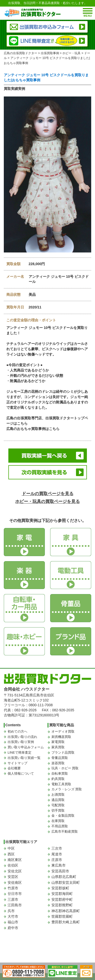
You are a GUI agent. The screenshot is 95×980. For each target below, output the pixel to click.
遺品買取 (58, 800)
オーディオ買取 (63, 731)
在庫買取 (58, 821)
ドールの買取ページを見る (48, 494)
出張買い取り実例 (21, 742)
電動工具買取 (61, 784)
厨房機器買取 (61, 737)
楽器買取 (58, 763)
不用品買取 (60, 826)
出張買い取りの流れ (22, 737)
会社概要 (14, 768)
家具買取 (58, 747)
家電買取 (58, 742)
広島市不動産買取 (65, 831)
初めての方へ (17, 731)
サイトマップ (17, 763)
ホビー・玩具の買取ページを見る (48, 502)
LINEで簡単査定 (20, 752)
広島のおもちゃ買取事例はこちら (33, 429)
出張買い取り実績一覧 (24, 758)
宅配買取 (58, 805)
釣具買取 (58, 779)
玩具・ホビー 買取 (65, 768)
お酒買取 (58, 795)
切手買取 (58, 810)
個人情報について (21, 773)
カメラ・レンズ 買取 (67, 789)
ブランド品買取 (63, 752)
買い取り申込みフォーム (26, 747)
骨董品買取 (60, 758)
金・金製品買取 (63, 816)
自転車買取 (60, 773)
